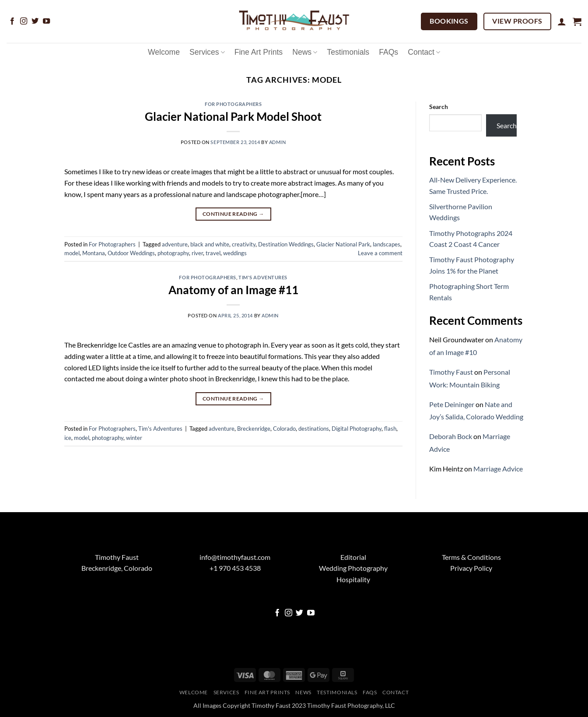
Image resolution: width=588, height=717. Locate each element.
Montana (94, 253)
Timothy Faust (451, 372)
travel (213, 253)
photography (173, 253)
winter (134, 438)
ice (68, 438)
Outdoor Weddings (131, 253)
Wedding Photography (353, 568)
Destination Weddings (286, 244)
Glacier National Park (343, 244)
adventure (175, 244)
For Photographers (233, 104)
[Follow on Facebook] (12, 21)
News (305, 52)
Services (207, 52)
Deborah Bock (451, 436)
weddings (235, 253)
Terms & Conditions (471, 557)
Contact (424, 52)
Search (439, 107)
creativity (244, 244)
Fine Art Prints (259, 52)
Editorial (353, 557)
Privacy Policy (471, 568)
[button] (562, 21)
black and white (210, 244)
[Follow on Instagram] (24, 21)
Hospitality (353, 579)
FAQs (388, 52)
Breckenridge (254, 429)
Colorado (284, 429)
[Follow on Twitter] (35, 21)
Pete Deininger (452, 404)
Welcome (164, 52)
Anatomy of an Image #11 (233, 290)
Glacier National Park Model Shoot (233, 116)
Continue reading (233, 214)
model (72, 253)
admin (278, 142)
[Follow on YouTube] (46, 21)
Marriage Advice (498, 469)
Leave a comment (380, 253)
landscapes (387, 244)
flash (390, 429)
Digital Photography (357, 429)
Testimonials (348, 52)
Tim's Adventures (263, 277)
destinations (314, 429)
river (197, 253)
